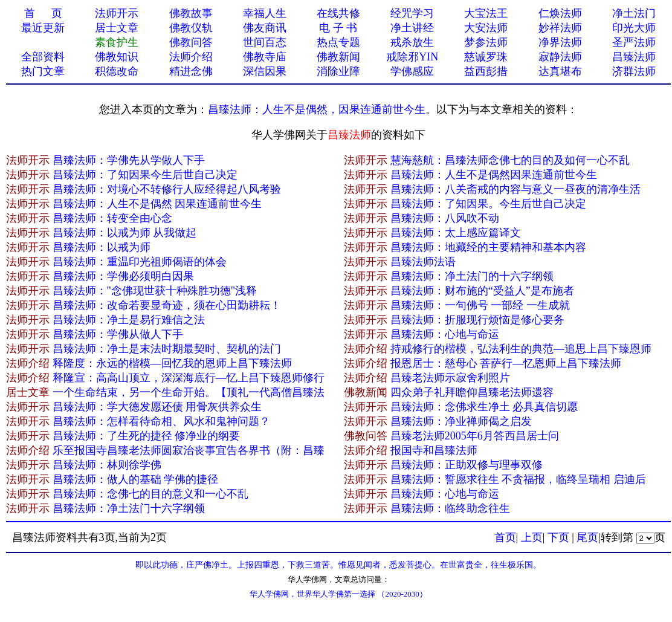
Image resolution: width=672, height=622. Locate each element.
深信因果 (265, 71)
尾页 (587, 537)
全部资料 (43, 57)
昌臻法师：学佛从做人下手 (118, 334)
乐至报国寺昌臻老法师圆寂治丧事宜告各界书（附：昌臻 (189, 450)
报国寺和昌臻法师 (434, 450)
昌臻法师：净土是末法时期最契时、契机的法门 (167, 349)
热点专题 (338, 42)
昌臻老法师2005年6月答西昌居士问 (475, 436)
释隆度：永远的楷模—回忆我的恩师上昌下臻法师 (172, 363)
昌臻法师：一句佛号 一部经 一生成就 (480, 305)
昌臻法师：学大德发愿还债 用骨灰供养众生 (157, 407)
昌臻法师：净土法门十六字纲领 (129, 508)
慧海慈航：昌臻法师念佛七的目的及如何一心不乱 (510, 160)
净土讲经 (412, 28)
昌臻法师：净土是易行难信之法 (129, 320)
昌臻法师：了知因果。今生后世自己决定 (488, 204)
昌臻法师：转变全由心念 (112, 218)
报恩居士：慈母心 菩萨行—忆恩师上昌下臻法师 (506, 363)
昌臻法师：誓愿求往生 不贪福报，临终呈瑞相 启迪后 (518, 479)
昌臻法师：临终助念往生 (450, 508)
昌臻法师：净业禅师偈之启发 (461, 421)
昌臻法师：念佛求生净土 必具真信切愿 (484, 407)
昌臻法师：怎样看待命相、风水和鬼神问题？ (161, 421)
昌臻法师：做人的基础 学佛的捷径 (136, 479)
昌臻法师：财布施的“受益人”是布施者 (482, 291)
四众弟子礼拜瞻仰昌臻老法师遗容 (472, 392)
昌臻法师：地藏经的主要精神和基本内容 (488, 247)
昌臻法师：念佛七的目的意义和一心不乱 (150, 494)
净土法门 (634, 13)
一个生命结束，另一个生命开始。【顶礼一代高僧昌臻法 (189, 392)
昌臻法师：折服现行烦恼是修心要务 (477, 320)
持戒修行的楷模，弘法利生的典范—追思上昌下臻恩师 (521, 349)
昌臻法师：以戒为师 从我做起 (125, 233)
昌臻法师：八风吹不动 (445, 218)
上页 (532, 537)
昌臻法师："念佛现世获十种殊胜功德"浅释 (155, 291)
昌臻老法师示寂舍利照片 (450, 378)
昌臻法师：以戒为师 (102, 247)
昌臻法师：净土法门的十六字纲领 (472, 276)
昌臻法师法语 (423, 262)
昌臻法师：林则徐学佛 (107, 465)
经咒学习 (412, 13)
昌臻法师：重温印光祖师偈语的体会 (140, 262)
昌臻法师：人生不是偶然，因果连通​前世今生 (317, 109)
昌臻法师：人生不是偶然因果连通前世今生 (494, 175)
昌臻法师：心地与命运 (445, 334)
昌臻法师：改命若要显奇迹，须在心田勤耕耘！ (167, 305)
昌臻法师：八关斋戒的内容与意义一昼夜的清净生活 (515, 189)
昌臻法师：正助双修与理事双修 (467, 465)
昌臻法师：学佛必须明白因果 (123, 276)
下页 (558, 537)
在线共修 (338, 13)
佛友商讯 (265, 28)
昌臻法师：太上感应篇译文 (456, 233)
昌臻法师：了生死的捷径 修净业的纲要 (147, 436)
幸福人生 (265, 13)
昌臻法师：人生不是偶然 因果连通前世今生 (157, 204)
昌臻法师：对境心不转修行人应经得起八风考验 (167, 189)
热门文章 (43, 71)
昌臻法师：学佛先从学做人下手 (129, 160)
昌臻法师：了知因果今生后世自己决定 (145, 175)
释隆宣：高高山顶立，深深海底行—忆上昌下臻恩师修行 (189, 378)
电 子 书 (338, 28)
